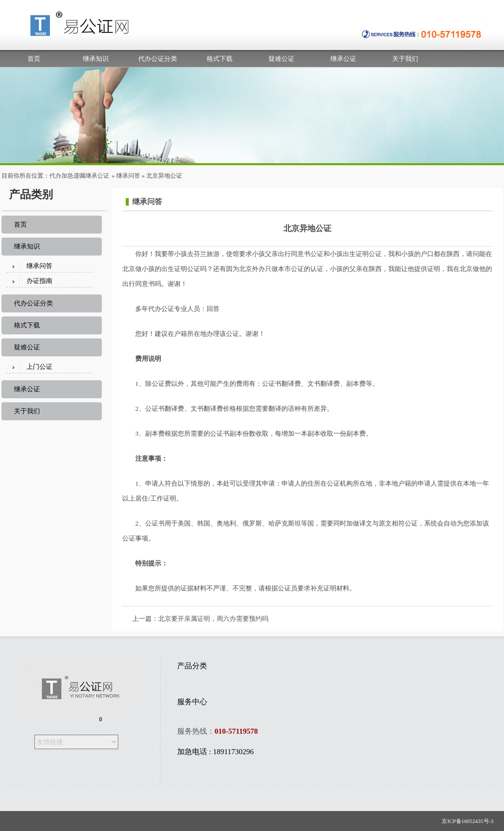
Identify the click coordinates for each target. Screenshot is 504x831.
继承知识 (96, 59)
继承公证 (343, 59)
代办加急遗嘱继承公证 (79, 176)
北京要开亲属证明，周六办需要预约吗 (213, 619)
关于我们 (405, 59)
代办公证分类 (158, 59)
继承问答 (128, 176)
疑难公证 (281, 59)
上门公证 (39, 367)
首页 (34, 59)
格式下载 (220, 59)
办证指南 (39, 281)
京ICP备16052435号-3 (470, 821)
